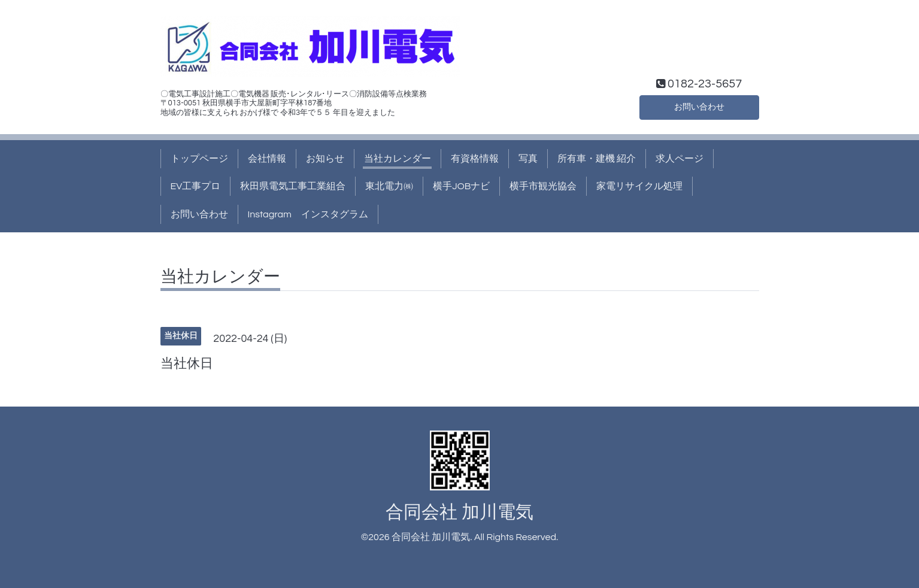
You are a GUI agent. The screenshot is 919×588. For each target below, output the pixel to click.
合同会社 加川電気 (459, 512)
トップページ (199, 159)
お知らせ (325, 159)
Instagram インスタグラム (308, 214)
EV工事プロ (196, 186)
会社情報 (267, 159)
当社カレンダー (398, 159)
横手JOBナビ (461, 186)
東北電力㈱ (389, 186)
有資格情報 (475, 159)
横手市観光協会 (543, 186)
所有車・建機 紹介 (597, 159)
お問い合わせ (699, 106)
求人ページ (680, 159)
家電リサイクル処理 (639, 186)
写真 (528, 159)
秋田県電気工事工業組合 (293, 186)
